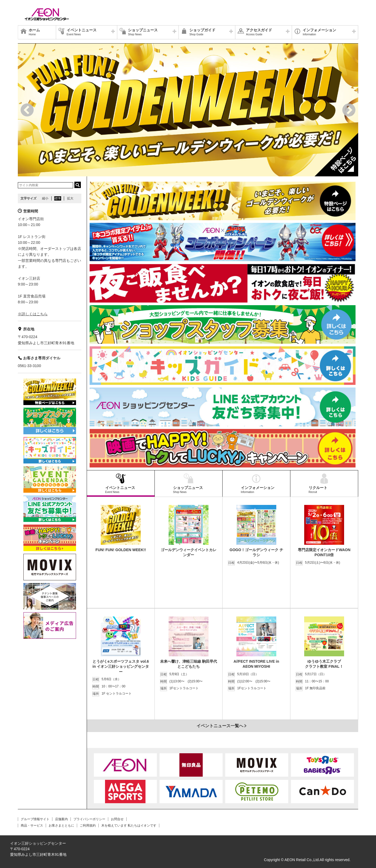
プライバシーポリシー (89, 819)
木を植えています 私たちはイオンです (129, 826)
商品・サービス (32, 826)
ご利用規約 (88, 826)
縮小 (45, 198)
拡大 (70, 198)
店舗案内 (61, 819)
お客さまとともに (61, 826)
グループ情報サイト (35, 819)
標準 (58, 198)
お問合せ (117, 819)
